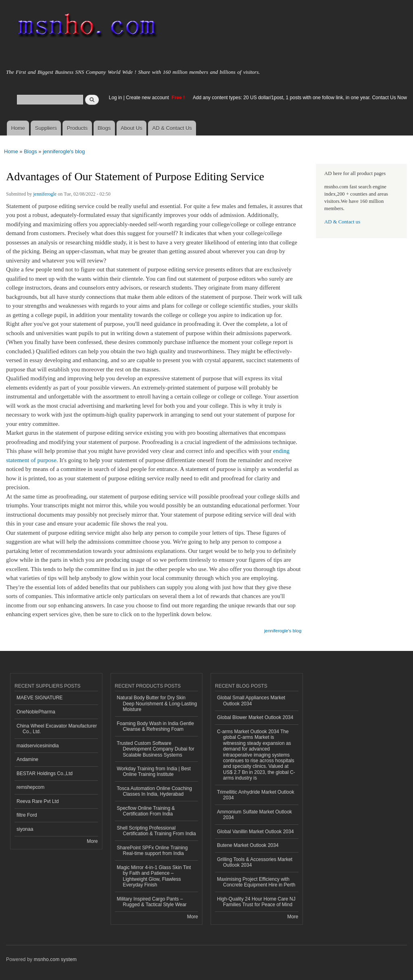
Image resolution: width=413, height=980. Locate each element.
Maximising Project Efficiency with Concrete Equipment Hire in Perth (256, 882)
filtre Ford (27, 815)
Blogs (104, 128)
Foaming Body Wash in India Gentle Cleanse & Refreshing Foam (155, 726)
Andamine (27, 759)
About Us (131, 128)
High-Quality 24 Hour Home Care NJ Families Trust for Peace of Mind (256, 902)
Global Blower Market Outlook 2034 (255, 717)
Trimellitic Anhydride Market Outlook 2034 (256, 795)
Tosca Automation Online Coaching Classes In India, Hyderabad (155, 791)
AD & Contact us (342, 222)
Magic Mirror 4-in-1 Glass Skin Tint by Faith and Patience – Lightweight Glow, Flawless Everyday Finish (154, 876)
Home (18, 128)
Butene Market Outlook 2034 (248, 845)
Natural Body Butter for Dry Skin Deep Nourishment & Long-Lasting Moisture (157, 704)
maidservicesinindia (38, 746)
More (92, 841)
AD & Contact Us (172, 128)
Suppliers (46, 128)
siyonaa (25, 829)
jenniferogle (45, 194)
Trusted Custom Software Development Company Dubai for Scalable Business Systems (156, 749)
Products (77, 128)
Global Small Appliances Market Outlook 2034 (251, 701)
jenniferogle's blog (64, 151)
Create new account (148, 98)
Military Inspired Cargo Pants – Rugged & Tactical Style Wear (152, 902)
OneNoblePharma (36, 712)
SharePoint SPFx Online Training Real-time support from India (152, 851)
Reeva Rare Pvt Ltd (38, 801)
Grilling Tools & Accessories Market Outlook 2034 (255, 862)
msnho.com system (55, 959)
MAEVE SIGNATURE (40, 698)
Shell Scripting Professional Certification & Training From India (156, 831)
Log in (116, 98)
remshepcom (30, 787)
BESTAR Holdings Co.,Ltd (45, 774)
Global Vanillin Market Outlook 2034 (255, 832)
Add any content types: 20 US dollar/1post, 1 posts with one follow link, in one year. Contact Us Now (300, 98)
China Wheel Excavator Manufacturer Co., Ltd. (57, 729)
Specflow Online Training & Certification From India (146, 811)
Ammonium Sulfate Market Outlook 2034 (254, 815)
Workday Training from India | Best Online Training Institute (154, 771)
